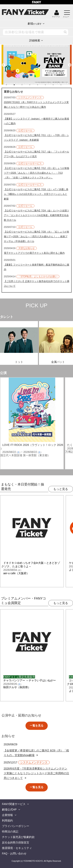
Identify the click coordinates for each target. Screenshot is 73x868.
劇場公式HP (9, 810)
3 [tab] (26, 85)
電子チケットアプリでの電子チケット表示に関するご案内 (34, 253)
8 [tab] (65, 85)
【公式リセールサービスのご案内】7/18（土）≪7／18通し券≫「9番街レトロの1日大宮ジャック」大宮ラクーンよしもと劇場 (36, 194)
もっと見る (61, 489)
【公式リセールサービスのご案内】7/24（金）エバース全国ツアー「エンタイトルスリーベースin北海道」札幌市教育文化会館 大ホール (36, 215)
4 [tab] (34, 85)
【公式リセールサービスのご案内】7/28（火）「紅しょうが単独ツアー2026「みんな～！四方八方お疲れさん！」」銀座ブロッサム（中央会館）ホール (36, 236)
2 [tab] (18, 85)
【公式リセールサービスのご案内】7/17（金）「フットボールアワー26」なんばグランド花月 (36, 154)
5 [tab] (41, 85)
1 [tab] (10, 85)
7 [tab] (57, 85)
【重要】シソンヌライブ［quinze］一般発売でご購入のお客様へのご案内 (36, 121)
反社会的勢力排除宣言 (16, 842)
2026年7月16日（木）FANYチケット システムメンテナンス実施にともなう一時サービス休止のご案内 (36, 105)
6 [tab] (49, 85)
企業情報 (7, 815)
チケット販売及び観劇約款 (18, 837)
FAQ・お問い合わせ (14, 853)
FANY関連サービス (14, 804)
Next (70, 63)
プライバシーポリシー (16, 826)
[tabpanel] (37, 65)
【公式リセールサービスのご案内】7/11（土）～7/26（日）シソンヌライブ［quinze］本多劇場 (36, 138)
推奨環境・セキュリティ (17, 848)
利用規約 (7, 821)
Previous (4, 63)
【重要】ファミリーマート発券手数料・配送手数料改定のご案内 (37, 267)
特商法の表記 (10, 831)
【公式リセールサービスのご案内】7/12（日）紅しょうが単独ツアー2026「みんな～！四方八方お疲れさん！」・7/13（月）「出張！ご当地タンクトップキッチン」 (36, 173)
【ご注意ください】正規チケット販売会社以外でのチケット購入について (37, 284)
